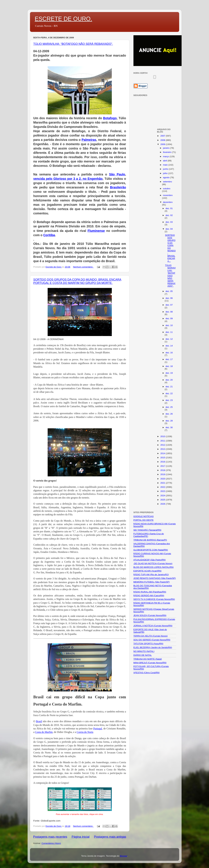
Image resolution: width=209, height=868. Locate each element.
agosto (166, 177)
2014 (163, 453)
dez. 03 (169, 222)
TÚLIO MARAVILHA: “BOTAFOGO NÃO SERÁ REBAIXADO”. (73, 44)
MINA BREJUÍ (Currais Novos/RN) (150, 663)
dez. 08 (169, 312)
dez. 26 (169, 414)
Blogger (124, 856)
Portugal (98, 729)
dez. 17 (169, 359)
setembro (167, 182)
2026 (163, 504)
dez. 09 (169, 318)
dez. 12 (169, 339)
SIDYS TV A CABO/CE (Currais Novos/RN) (154, 599)
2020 (163, 479)
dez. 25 (169, 407)
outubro (167, 189)
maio (166, 165)
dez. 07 (169, 305)
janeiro (166, 148)
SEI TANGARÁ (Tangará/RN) (147, 530)
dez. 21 (169, 387)
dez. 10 (169, 325)
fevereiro (167, 152)
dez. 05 (169, 291)
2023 (163, 491)
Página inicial (81, 837)
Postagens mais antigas (110, 837)
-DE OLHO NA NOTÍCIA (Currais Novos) (153, 563)
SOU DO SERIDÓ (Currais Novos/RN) (152, 640)
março (166, 156)
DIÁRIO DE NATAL (143, 655)
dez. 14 (169, 346)
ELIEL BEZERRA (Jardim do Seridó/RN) (153, 647)
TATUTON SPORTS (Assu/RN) (148, 644)
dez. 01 (169, 208)
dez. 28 (169, 421)
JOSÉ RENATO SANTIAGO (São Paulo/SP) (155, 578)
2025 (163, 500)
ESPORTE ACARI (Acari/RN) (147, 571)
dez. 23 (169, 400)
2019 (163, 474)
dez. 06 (169, 298)
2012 (163, 445)
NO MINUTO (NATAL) (144, 651)
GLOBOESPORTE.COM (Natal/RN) (151, 550)
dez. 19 (169, 373)
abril (165, 161)
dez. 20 (169, 380)
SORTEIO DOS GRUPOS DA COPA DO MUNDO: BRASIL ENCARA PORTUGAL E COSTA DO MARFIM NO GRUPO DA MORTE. (77, 281)
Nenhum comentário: (83, 267)
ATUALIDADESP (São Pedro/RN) (150, 560)
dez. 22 (169, 393)
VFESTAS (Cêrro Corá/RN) (147, 673)
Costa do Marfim (44, 732)
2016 (163, 462)
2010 (163, 436)
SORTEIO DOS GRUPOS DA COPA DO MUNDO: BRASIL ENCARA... (170, 248)
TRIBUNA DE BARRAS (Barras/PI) (150, 540)
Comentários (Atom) (51, 843)
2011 (163, 441)
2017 (163, 466)
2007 (163, 136)
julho (166, 173)
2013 (163, 449)
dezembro (168, 202)
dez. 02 (169, 215)
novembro (168, 195)
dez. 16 (169, 353)
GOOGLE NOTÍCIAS (144, 516)
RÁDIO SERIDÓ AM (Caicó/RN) (149, 596)
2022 (163, 487)
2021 (163, 483)
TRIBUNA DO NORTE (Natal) (148, 659)
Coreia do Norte (85, 732)
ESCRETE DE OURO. (64, 19)
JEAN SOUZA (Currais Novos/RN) (150, 615)
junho (166, 169)
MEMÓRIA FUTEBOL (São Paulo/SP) (152, 582)
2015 (163, 458)
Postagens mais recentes (50, 837)
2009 (163, 144)
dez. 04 (169, 229)
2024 (163, 496)
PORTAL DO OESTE (144, 520)
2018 (163, 470)
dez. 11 (169, 332)
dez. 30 (169, 427)
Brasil (39, 721)
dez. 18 (169, 366)
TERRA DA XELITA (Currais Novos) (151, 636)
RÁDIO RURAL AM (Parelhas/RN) (150, 592)
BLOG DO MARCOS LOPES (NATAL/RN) (154, 567)
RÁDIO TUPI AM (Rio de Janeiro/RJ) (151, 575)
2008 (163, 140)
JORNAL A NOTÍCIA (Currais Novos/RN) (153, 626)
